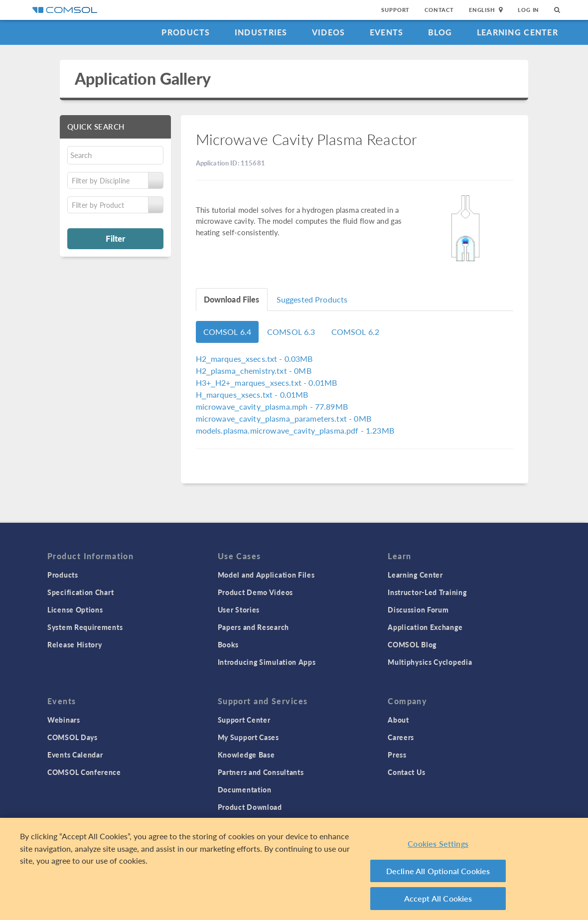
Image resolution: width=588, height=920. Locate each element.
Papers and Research (253, 627)
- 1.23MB (295, 430)
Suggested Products (312, 299)
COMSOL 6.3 (291, 332)
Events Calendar (75, 755)
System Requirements (85, 627)
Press (397, 755)
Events (387, 32)
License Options (75, 610)
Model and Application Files (266, 575)
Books (228, 644)
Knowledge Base (246, 755)
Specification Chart (80, 592)
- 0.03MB (254, 359)
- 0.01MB (267, 383)
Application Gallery (143, 78)
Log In (528, 10)
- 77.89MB (272, 406)
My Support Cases (248, 737)
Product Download (250, 807)
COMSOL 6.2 (356, 332)
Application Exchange (425, 627)
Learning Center (517, 32)
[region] (294, 869)
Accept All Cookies (438, 898)
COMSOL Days (73, 737)
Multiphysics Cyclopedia (430, 662)
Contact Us (406, 772)
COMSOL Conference (84, 772)
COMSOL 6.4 (227, 332)
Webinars (64, 720)
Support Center (244, 720)
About (398, 720)
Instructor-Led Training (427, 592)
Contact (439, 10)
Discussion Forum (418, 610)
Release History (75, 644)
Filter (115, 238)
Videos (329, 32)
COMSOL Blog (412, 644)
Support (395, 10)
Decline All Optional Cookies (438, 871)
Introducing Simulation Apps (267, 662)
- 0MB (254, 371)
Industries (261, 32)
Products (186, 32)
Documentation (245, 789)
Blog (440, 32)
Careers (401, 737)
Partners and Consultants (261, 772)
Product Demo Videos (255, 592)
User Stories (239, 610)
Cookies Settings (438, 843)
